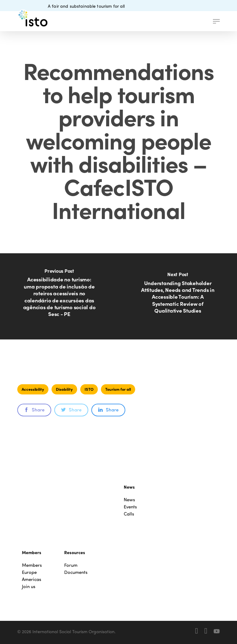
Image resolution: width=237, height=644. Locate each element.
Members (32, 565)
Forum (71, 565)
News (129, 500)
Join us (29, 586)
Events (130, 507)
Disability (64, 389)
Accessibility (33, 389)
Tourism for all (118, 389)
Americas (32, 579)
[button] (216, 21)
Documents (76, 572)
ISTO (89, 389)
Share (34, 410)
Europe (29, 572)
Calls (129, 514)
